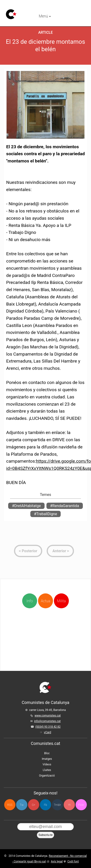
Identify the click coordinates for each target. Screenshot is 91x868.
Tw (22, 805)
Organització (47, 776)
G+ (34, 805)
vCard (47, 732)
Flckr (81, 805)
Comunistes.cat (45, 743)
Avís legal (57, 861)
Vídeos (47, 764)
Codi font (73, 861)
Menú (45, 16)
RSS (10, 805)
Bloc (47, 753)
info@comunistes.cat (47, 721)
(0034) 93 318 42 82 (48, 727)
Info (30, 601)
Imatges (47, 759)
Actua (45, 593)
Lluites (47, 770)
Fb (45, 805)
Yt (69, 805)
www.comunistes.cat (48, 716)
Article (46, 32)
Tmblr (57, 805)
